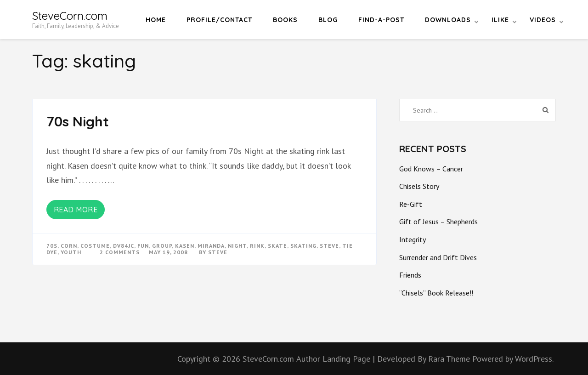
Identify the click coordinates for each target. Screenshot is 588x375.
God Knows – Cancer (431, 169)
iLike (500, 20)
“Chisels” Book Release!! (436, 293)
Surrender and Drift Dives (438, 257)
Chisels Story (419, 186)
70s (52, 246)
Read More (76, 210)
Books (285, 20)
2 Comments (120, 252)
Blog (328, 20)
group (162, 246)
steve (329, 246)
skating (303, 246)
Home (156, 20)
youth (71, 252)
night (237, 246)
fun (143, 246)
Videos (543, 20)
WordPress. (534, 359)
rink (257, 246)
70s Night (78, 121)
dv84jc (124, 246)
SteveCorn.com (70, 16)
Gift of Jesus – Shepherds (438, 222)
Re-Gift (411, 204)
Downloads (448, 20)
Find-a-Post (381, 20)
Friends (410, 275)
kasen (185, 246)
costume (95, 246)
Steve (218, 252)
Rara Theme (450, 359)
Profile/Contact (219, 20)
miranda (211, 246)
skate (277, 246)
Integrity (413, 239)
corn (69, 246)
